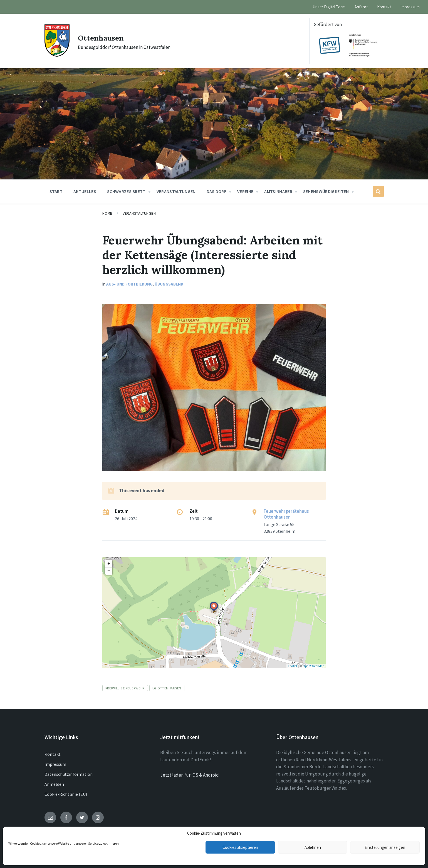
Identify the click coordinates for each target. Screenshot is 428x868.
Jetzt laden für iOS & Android (190, 775)
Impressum (55, 764)
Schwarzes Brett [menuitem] (126, 191)
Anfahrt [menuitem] (361, 7)
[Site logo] (57, 55)
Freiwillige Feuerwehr (125, 688)
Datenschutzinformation (69, 774)
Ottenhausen (104, 37)
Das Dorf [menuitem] (217, 191)
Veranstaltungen (139, 213)
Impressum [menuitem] (410, 7)
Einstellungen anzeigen (385, 847)
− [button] (109, 571)
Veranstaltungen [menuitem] (176, 191)
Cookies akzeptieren (240, 847)
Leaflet (292, 666)
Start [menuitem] (56, 191)
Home (107, 213)
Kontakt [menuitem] (384, 7)
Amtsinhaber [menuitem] (278, 191)
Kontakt (53, 754)
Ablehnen (313, 847)
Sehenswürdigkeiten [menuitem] (326, 191)
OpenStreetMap (313, 666)
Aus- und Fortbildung (129, 284)
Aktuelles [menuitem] (85, 191)
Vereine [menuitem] (245, 191)
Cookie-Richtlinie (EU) (66, 794)
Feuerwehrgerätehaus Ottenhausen (286, 514)
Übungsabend (169, 284)
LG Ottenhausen (167, 688)
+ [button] (109, 564)
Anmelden (54, 784)
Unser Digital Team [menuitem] (329, 7)
